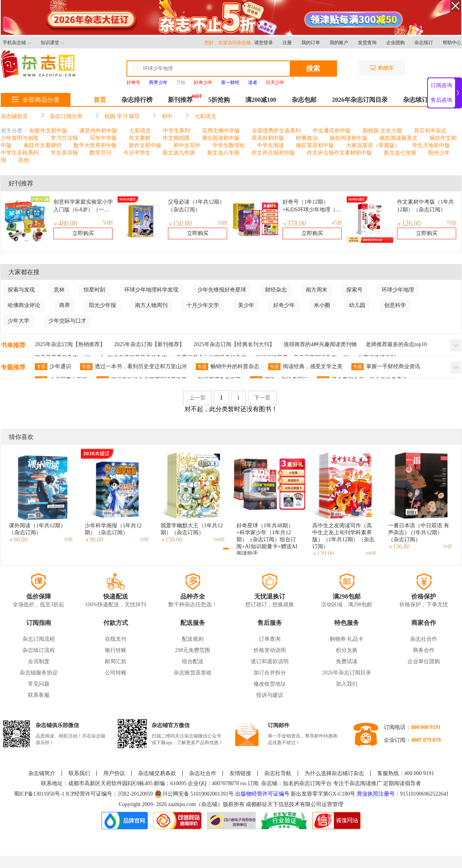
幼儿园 (357, 305)
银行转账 (116, 650)
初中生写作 (187, 145)
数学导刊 (101, 153)
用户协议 (114, 773)
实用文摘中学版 (221, 131)
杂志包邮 (304, 100)
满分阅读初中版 (221, 138)
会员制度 (39, 661)
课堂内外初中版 (98, 131)
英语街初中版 (268, 138)
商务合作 (424, 650)
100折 (219, 539)
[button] (226, 549)
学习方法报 (64, 138)
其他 (24, 160)
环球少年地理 (398, 290)
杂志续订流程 (39, 650)
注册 (287, 43)
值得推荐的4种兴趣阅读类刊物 (320, 344)
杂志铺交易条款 (157, 773)
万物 (181, 82)
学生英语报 (64, 153)
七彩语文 (205, 116)
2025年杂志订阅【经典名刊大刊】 (234, 344)
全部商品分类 (36, 100)
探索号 (354, 290)
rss (243, 783)
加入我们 (347, 684)
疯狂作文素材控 (43, 145)
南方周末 (317, 290)
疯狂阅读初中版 (349, 138)
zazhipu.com (182, 804)
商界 (65, 305)
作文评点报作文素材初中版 (339, 153)
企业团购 (395, 43)
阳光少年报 (103, 305)
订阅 (253, 783)
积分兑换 (347, 650)
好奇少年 (284, 305)
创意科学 (395, 305)
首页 (100, 100)
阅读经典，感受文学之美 (305, 367)
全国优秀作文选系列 (276, 131)
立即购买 (83, 233)
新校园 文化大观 (382, 131)
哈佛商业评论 (24, 305)
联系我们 (79, 773)
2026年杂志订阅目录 (360, 100)
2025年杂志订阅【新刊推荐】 (149, 344)
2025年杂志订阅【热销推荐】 (70, 344)
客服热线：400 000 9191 (406, 773)
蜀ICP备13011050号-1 (40, 794)
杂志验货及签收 (193, 673)
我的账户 (339, 43)
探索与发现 (21, 290)
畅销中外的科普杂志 (228, 367)
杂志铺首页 (14, 116)
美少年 (246, 305)
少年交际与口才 (67, 321)
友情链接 (240, 773)
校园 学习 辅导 (122, 116)
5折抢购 (219, 100)
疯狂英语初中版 (315, 145)
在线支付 (116, 639)
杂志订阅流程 (39, 639)
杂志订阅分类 (66, 116)
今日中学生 (137, 153)
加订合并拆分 (270, 673)
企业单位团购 (424, 661)
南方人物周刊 (151, 305)
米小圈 (322, 305)
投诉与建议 (270, 695)
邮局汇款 (116, 661)
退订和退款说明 (270, 661)
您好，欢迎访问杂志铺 (229, 43)
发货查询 (367, 43)
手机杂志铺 (17, 43)
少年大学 (19, 321)
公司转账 (116, 673)
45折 (337, 223)
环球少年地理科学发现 (151, 290)
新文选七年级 (400, 153)
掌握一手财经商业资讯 (386, 367)
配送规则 (193, 639)
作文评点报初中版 (273, 153)
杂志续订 (424, 43)
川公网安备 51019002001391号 (194, 794)
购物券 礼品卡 (347, 639)
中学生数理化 (229, 145)
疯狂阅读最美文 (399, 138)
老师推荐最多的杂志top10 (396, 344)
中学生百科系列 (20, 153)
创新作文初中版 (48, 131)
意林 (59, 290)
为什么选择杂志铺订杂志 (334, 773)
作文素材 (140, 138)
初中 (167, 116)
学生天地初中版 (431, 145)
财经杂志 (276, 290)
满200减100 (261, 100)
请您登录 (264, 43)
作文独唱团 (176, 138)
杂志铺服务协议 (39, 673)
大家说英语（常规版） (373, 145)
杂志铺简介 (42, 773)
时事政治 (307, 138)
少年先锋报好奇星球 (222, 290)
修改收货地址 (270, 684)
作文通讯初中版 (332, 131)
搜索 (313, 69)
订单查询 (270, 639)
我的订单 (311, 43)
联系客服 (39, 695)
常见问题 (39, 684)
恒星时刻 (94, 290)
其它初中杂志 (430, 131)
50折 (108, 223)
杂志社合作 (424, 639)
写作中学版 (103, 138)
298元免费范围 (192, 650)
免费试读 (347, 661)
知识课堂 (52, 43)
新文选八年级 (223, 153)
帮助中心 (452, 43)
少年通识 (53, 367)
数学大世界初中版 (95, 145)
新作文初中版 (145, 145)
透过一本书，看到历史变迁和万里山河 (133, 367)
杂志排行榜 (137, 100)
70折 (452, 223)
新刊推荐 (180, 100)
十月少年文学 (203, 305)
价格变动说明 (270, 650)
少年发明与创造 (20, 138)
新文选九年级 (179, 153)
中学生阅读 (270, 145)
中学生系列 (176, 131)
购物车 (382, 68)
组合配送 (193, 661)
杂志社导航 (278, 773)
